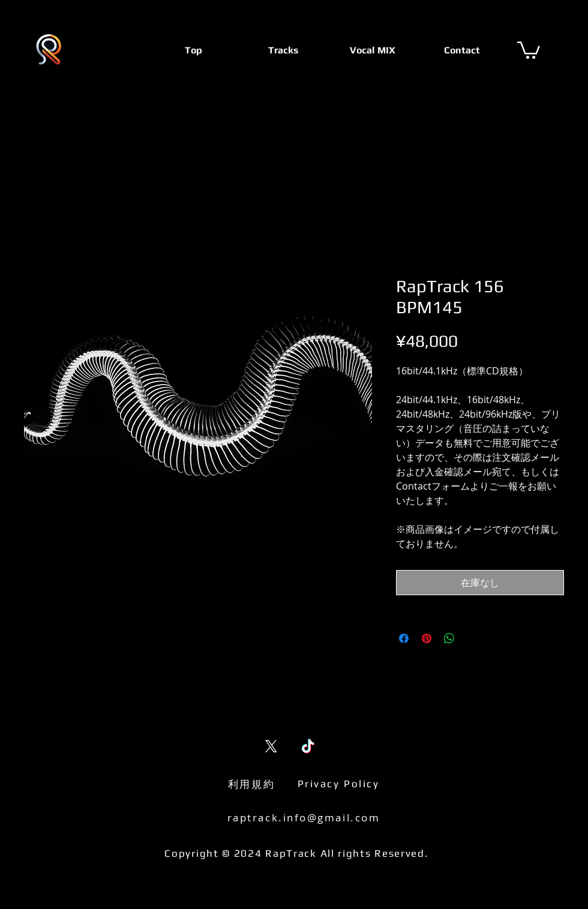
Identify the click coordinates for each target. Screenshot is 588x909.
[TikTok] (308, 746)
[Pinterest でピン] (427, 638)
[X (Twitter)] (271, 746)
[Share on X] (472, 638)
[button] (529, 49)
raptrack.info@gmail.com (304, 817)
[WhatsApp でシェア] (449, 638)
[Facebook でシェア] (404, 638)
